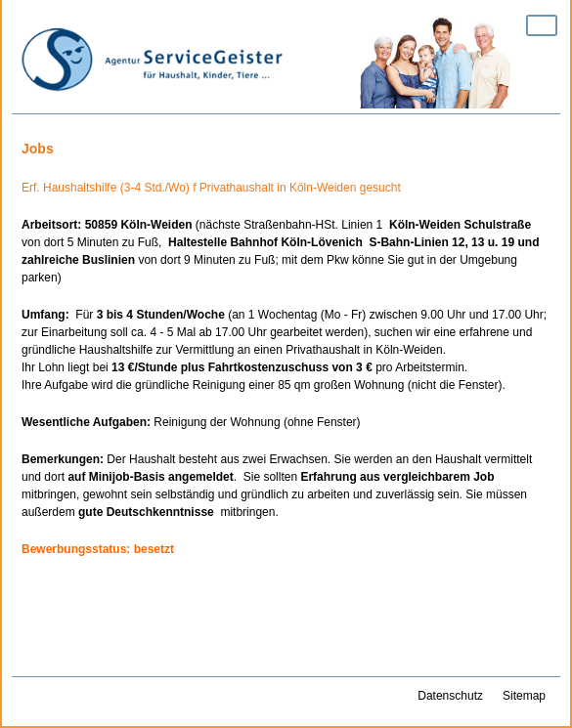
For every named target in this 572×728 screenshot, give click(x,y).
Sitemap (524, 696)
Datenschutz (450, 696)
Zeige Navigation (542, 25)
